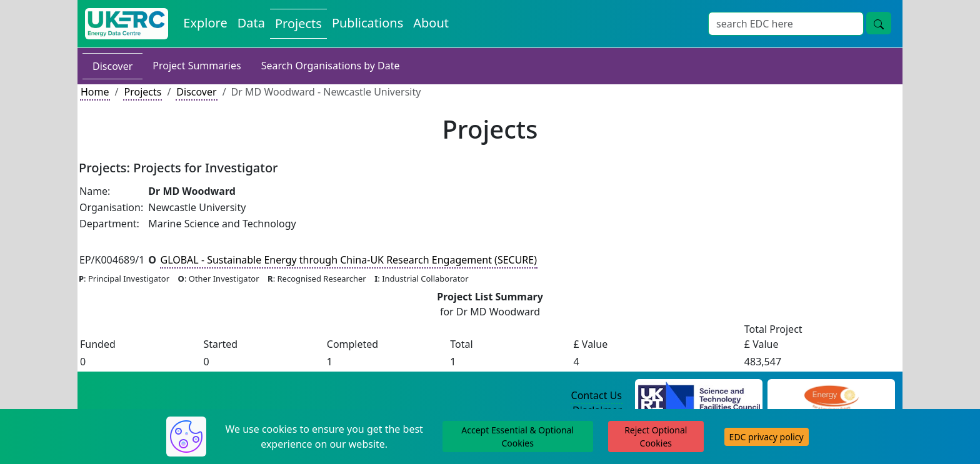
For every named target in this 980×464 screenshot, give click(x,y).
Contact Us (597, 395)
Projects (142, 92)
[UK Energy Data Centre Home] (127, 24)
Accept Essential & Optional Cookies (517, 437)
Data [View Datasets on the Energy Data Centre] (251, 23)
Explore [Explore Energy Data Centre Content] (205, 23)
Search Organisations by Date (331, 66)
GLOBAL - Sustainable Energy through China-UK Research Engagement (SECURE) (349, 260)
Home (95, 92)
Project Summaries (197, 66)
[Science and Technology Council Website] (699, 396)
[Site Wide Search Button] (879, 23)
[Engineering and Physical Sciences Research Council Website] (831, 396)
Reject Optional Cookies (656, 437)
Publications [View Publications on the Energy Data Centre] (367, 23)
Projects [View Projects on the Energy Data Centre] (298, 23)
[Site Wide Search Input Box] (786, 24)
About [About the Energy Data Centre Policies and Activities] (431, 23)
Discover (112, 66)
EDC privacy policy (767, 437)
